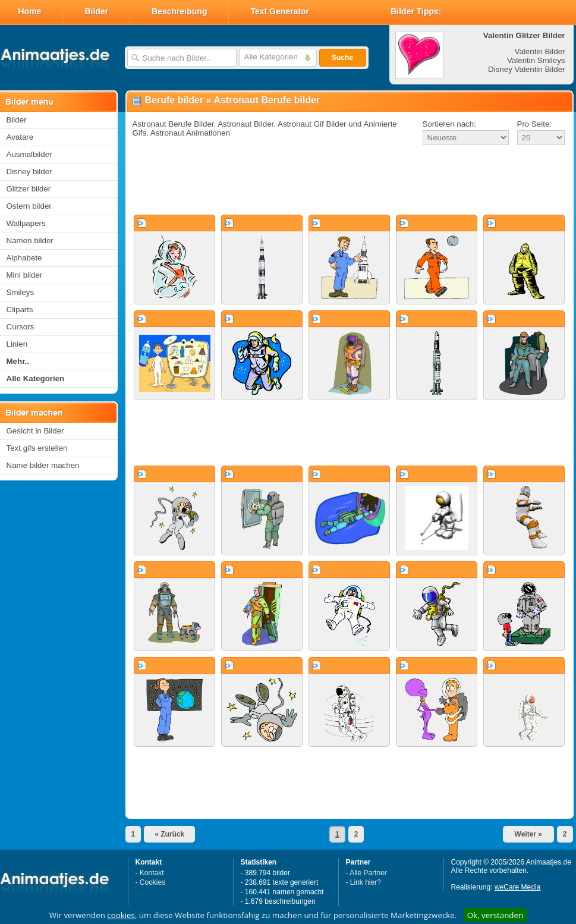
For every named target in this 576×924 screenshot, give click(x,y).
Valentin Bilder (540, 51)
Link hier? (366, 882)
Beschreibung (179, 11)
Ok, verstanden (495, 915)
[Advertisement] (350, 181)
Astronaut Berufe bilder (267, 100)
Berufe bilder (174, 100)
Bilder (96, 11)
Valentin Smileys (536, 60)
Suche (342, 58)
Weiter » (528, 834)
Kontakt (152, 873)
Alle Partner (368, 873)
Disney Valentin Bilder (526, 69)
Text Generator (280, 11)
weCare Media (517, 887)
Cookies (152, 882)
